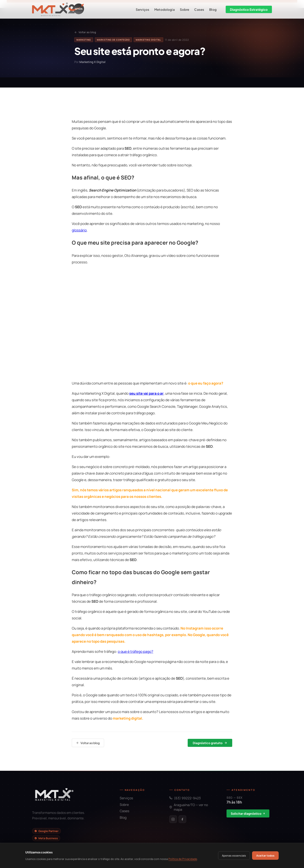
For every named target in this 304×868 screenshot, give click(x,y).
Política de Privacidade (183, 859)
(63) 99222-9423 (185, 798)
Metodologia (165, 9)
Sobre (185, 9)
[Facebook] (182, 819)
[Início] (58, 9)
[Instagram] (173, 819)
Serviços (142, 9)
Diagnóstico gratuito (210, 743)
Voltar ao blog (85, 32)
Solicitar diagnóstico (248, 813)
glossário (79, 230)
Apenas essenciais (234, 856)
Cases (199, 9)
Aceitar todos (265, 856)
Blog (213, 9)
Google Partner (46, 831)
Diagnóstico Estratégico (249, 9)
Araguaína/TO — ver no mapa (189, 807)
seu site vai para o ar (146, 393)
